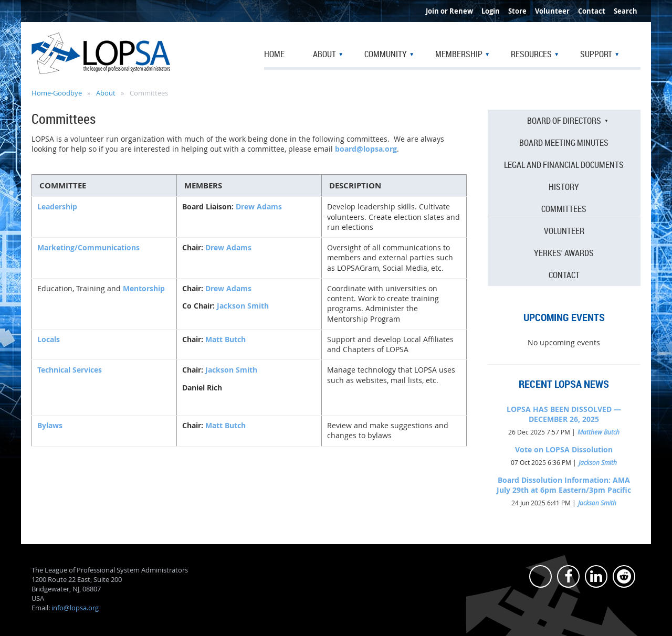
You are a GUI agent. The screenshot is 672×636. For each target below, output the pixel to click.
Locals (49, 339)
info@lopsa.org (75, 608)
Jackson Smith (243, 306)
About (106, 93)
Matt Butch (225, 339)
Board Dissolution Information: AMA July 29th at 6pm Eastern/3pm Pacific (564, 485)
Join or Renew (449, 11)
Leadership (57, 206)
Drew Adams (259, 206)
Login (491, 11)
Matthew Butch (598, 432)
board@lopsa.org (366, 149)
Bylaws (50, 425)
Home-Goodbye (57, 93)
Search (626, 11)
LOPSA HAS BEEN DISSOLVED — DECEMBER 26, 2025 (564, 414)
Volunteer (552, 11)
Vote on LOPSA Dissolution (564, 449)
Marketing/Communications (88, 247)
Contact (592, 11)
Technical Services (70, 370)
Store (517, 11)
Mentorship (144, 288)
